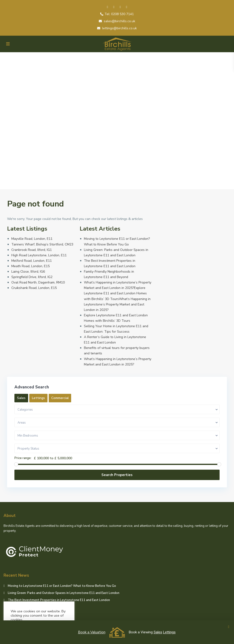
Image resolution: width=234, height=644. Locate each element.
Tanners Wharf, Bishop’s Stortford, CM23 (42, 244)
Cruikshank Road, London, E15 (34, 288)
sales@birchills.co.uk (119, 21)
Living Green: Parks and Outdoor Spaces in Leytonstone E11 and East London (64, 593)
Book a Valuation (92, 632)
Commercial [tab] (60, 398)
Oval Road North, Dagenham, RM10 (38, 282)
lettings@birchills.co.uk (119, 28)
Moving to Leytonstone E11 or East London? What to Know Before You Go (62, 586)
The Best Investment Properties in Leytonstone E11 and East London (59, 600)
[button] (229, 627)
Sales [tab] (21, 398)
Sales (158, 632)
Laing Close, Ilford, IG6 (28, 272)
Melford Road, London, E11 (32, 261)
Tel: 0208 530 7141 (119, 14)
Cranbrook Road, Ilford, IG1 (32, 250)
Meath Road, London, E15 (30, 266)
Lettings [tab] (38, 398)
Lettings (169, 632)
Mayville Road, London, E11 (32, 239)
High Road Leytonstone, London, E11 (39, 255)
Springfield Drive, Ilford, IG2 (32, 277)
